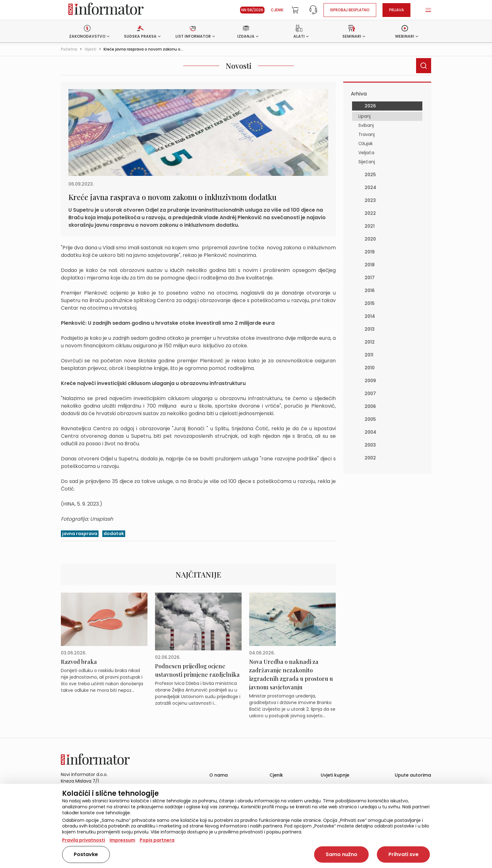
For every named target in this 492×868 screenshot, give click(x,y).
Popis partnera (157, 840)
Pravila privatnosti (84, 840)
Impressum (122, 840)
